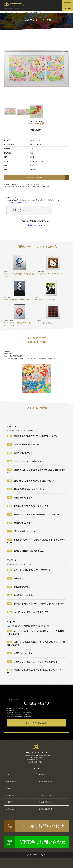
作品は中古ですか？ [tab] (19, 587)
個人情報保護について (46, 802)
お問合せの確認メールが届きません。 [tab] (26, 551)
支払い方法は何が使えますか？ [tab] (23, 444)
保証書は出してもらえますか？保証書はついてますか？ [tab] (33, 514)
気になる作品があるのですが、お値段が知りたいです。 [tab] (33, 436)
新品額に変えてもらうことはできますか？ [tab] (28, 506)
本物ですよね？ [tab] (17, 578)
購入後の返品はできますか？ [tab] (22, 531)
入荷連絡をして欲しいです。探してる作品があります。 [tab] (33, 662)
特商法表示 (42, 774)
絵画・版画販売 (11, 781)
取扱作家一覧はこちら (34, 225)
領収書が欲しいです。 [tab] (20, 523)
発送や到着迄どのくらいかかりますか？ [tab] (27, 489)
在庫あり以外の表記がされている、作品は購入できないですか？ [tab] (35, 671)
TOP (8, 774)
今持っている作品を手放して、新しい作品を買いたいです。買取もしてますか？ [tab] (36, 643)
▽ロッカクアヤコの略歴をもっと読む (18, 202)
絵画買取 (9, 788)
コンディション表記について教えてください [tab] (29, 612)
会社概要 (9, 802)
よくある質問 (10, 795)
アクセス (42, 788)
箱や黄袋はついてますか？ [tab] (21, 595)
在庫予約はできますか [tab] (20, 653)
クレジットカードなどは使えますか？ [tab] (26, 461)
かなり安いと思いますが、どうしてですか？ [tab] (29, 570)
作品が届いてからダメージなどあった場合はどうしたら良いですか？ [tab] (36, 541)
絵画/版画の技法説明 (45, 781)
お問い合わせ (10, 809)
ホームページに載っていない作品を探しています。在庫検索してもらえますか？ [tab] (36, 632)
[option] (36, 69)
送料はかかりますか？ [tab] (20, 498)
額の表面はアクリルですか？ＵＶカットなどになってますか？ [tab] (36, 604)
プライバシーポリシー (46, 795)
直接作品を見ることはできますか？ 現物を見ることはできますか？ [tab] (36, 471)
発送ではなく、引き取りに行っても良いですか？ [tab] (30, 481)
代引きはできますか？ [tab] (20, 453)
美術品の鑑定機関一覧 (46, 809)
